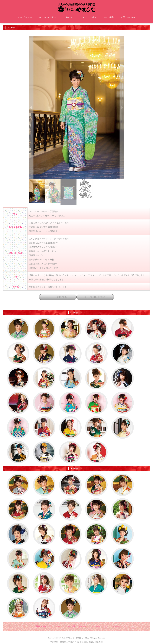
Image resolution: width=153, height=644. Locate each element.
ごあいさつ (69, 17)
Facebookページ (118, 626)
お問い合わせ (128, 17)
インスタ (106, 626)
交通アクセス (82, 626)
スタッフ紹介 (90, 17)
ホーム (31, 626)
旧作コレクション (55, 626)
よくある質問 (70, 626)
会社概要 (109, 17)
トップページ (25, 17)
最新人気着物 (41, 626)
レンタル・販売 (48, 17)
